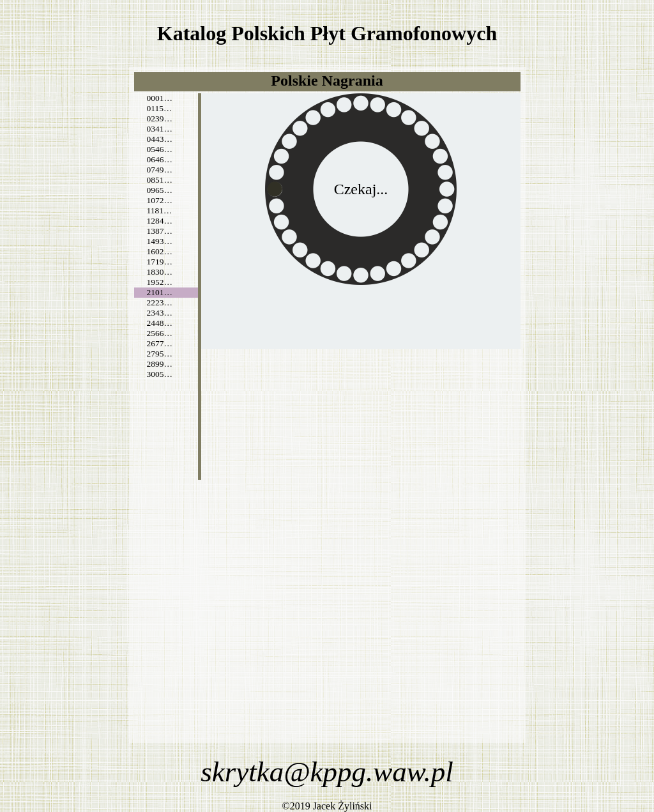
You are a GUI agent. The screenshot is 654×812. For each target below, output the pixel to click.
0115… (160, 108)
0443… (160, 139)
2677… (160, 343)
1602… (160, 251)
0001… (160, 98)
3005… (160, 374)
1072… (160, 200)
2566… (160, 333)
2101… (160, 292)
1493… (160, 241)
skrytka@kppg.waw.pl (327, 772)
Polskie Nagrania (327, 80)
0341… (160, 129)
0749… (160, 170)
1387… (160, 231)
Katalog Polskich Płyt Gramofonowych (327, 33)
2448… (160, 323)
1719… (160, 262)
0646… (160, 159)
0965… (160, 190)
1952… (160, 282)
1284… (160, 221)
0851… (160, 180)
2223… (160, 303)
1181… (160, 211)
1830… (160, 272)
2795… (160, 354)
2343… (160, 313)
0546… (160, 149)
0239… (160, 119)
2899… (160, 364)
